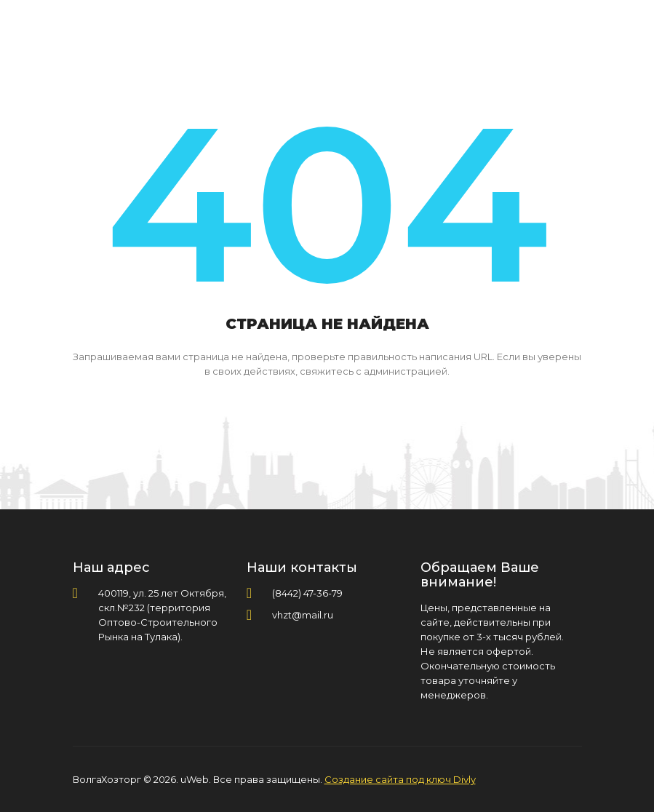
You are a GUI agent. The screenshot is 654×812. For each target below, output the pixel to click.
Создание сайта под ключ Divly (400, 779)
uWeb (195, 779)
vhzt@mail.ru (303, 615)
